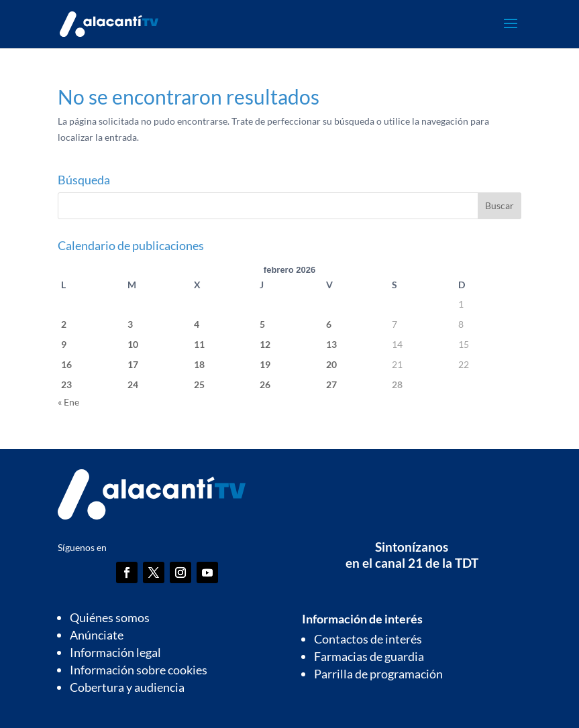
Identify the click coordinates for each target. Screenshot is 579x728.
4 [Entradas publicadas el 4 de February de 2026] (197, 324)
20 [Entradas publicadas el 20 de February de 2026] (331, 364)
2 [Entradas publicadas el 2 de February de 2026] (64, 324)
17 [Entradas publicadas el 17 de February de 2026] (133, 364)
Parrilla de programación (378, 674)
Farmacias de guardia (369, 656)
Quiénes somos (110, 617)
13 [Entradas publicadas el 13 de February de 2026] (331, 344)
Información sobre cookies (139, 670)
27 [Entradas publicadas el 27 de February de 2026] (331, 384)
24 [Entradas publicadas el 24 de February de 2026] (133, 384)
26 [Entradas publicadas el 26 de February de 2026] (265, 384)
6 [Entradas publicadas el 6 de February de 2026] (329, 324)
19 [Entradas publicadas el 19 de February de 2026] (265, 364)
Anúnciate (97, 635)
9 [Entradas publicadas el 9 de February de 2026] (64, 344)
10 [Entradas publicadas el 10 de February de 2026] (133, 344)
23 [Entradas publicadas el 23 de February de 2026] (66, 384)
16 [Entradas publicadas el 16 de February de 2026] (66, 364)
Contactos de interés (368, 639)
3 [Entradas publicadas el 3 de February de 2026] (130, 324)
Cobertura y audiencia (127, 687)
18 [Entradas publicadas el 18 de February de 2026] (199, 364)
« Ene (68, 402)
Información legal (115, 652)
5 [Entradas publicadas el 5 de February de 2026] (262, 324)
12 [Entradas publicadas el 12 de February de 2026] (265, 344)
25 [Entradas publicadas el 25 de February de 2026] (199, 384)
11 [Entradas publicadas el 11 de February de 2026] (199, 344)
